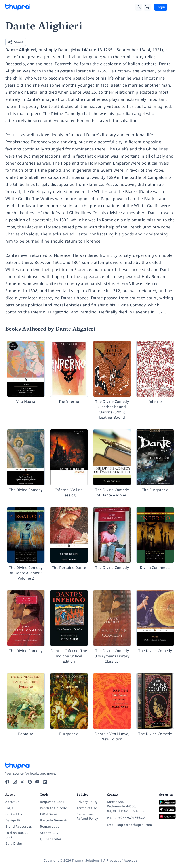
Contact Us (14, 814)
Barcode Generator (55, 820)
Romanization (51, 826)
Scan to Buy (49, 833)
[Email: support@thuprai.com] (129, 825)
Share (16, 42)
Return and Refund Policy (87, 816)
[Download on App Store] (167, 809)
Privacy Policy (87, 802)
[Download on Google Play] (167, 802)
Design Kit (13, 820)
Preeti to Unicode (53, 808)
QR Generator (51, 839)
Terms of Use (87, 808)
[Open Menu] (172, 7)
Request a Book (52, 802)
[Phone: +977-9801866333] (129, 818)
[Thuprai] (18, 7)
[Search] (139, 7)
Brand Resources (19, 826)
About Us (12, 802)
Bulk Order (14, 843)
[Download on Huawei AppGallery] (167, 816)
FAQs (9, 808)
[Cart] (147, 7)
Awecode (131, 860)
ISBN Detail (49, 814)
